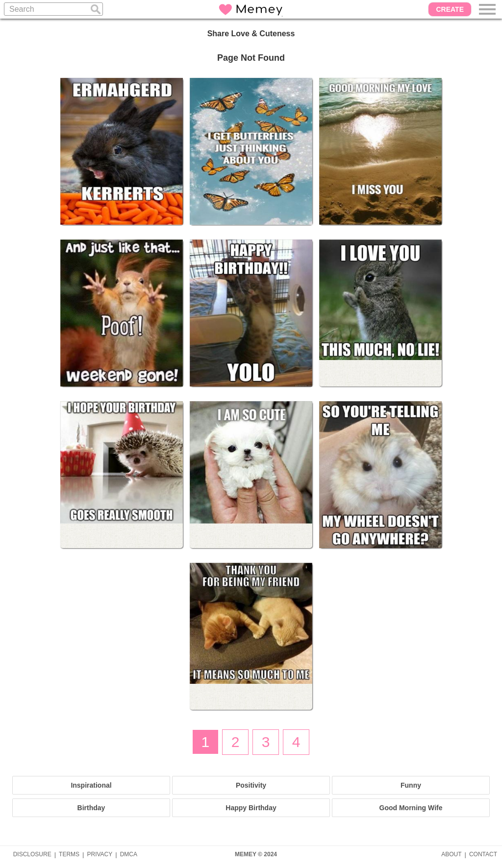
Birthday (91, 808)
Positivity (251, 785)
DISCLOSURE (32, 854)
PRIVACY (100, 854)
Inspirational (91, 785)
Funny (411, 785)
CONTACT (483, 854)
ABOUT (451, 854)
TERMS (69, 854)
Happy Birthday (251, 808)
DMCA (129, 854)
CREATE (450, 9)
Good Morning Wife (411, 808)
